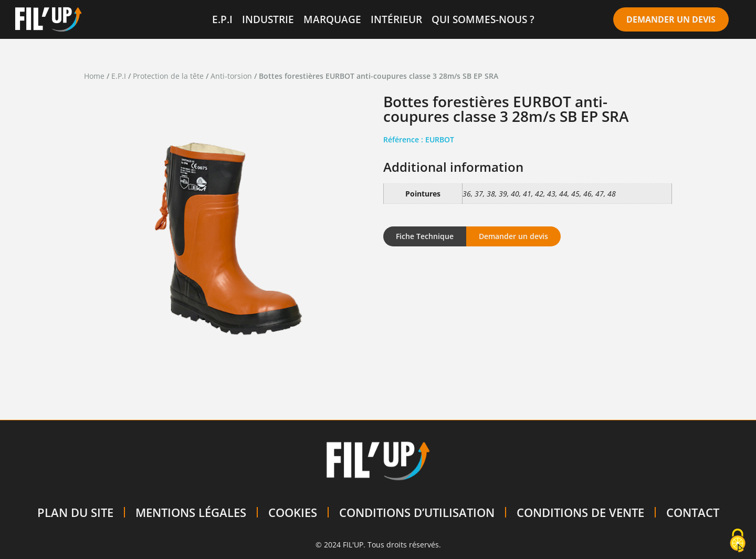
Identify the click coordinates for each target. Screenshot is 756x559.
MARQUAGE (332, 19)
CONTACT (693, 512)
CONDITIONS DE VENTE (580, 512)
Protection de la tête (168, 76)
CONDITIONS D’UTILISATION (417, 512)
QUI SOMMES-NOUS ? (483, 19)
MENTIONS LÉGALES (191, 512)
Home (94, 76)
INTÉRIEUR (396, 19)
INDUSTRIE (268, 19)
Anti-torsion (231, 76)
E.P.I (222, 19)
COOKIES (293, 512)
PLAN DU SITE (75, 512)
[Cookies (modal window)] (738, 541)
